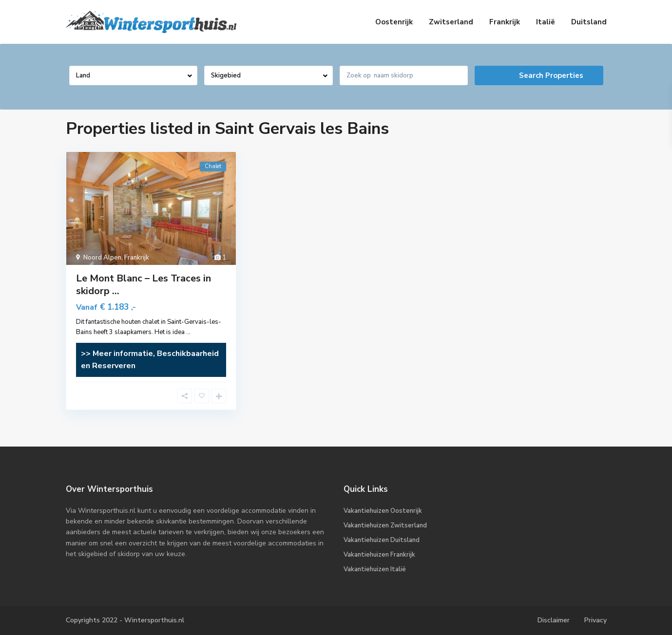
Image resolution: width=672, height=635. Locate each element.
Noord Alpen (102, 258)
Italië (546, 22)
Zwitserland (451, 22)
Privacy (595, 620)
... (188, 332)
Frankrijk (505, 22)
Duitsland (589, 22)
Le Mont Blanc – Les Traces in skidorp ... (144, 285)
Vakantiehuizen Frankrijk (379, 555)
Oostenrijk (394, 22)
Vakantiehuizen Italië (375, 569)
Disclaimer (554, 620)
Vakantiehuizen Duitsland (382, 540)
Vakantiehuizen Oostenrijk (383, 511)
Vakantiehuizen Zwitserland (385, 525)
